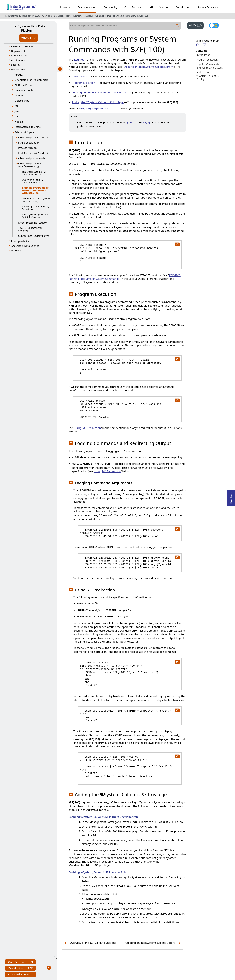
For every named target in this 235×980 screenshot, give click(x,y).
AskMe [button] (196, 25)
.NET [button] (17, 116)
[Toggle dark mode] (214, 25)
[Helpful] (198, 45)
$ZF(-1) (131, 123)
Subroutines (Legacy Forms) (34, 236)
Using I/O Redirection (88, 428)
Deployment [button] (18, 51)
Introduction (203, 55)
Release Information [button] (23, 46)
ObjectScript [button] (22, 101)
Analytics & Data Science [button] (25, 246)
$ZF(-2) (146, 123)
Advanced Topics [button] (24, 132)
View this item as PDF (20, 968)
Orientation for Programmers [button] (32, 80)
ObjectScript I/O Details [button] (32, 158)
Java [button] (17, 111)
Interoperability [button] (20, 241)
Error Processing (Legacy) (33, 223)
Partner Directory (208, 7)
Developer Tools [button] (24, 90)
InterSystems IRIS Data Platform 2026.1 (23, 16)
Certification (183, 7)
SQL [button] (17, 106)
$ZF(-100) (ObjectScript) (94, 108)
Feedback (231, 497)
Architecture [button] (18, 60)
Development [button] (19, 69)
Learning (65, 7)
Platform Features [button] (25, 85)
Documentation (87, 7)
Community (110, 7)
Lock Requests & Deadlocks (34, 153)
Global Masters (159, 7)
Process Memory (28, 148)
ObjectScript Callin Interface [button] (34, 137)
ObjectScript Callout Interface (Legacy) (75, 16)
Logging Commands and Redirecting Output (210, 66)
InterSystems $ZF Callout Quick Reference (36, 216)
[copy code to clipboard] (177, 244)
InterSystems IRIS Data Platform (28, 28)
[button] (71, 142)
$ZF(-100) (80, 60)
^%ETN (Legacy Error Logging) (30, 229)
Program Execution (207, 60)
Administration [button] (20, 55)
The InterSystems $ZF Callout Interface (34, 173)
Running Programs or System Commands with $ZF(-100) (121, 16)
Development (49, 16)
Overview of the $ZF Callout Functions (33, 181)
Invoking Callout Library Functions (36, 208)
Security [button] (16, 65)
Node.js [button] (19, 122)
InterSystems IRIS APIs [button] (28, 127)
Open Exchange (134, 7)
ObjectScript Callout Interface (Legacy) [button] (30, 165)
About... (19, 75)
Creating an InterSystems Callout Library (36, 200)
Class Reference (20, 962)
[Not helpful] (204, 45)
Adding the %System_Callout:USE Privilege (208, 76)
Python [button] (19, 95)
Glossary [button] (16, 250)
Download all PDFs (19, 975)
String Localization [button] (29, 143)
